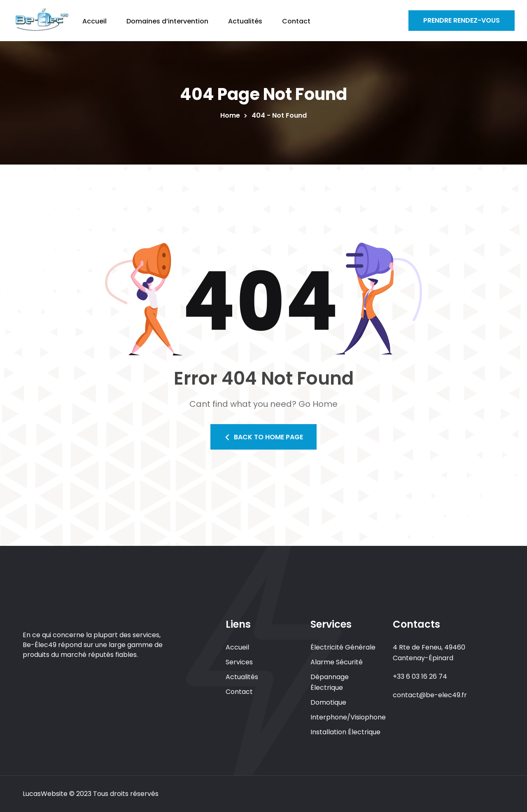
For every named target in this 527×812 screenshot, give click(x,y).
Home (232, 115)
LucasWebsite (45, 794)
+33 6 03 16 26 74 (420, 676)
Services (239, 662)
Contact (239, 692)
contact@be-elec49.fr (430, 695)
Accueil (237, 647)
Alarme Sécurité (337, 662)
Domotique (328, 702)
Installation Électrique (345, 732)
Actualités (242, 677)
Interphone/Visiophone (348, 717)
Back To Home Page (263, 437)
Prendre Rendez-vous (462, 20)
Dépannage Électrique (330, 682)
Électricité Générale (343, 647)
